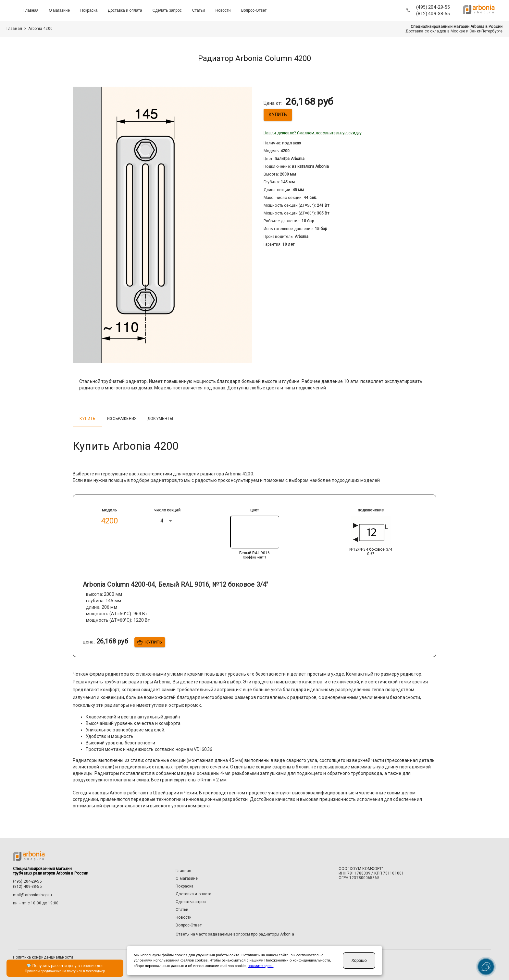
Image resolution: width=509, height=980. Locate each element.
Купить (278, 115)
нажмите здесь (261, 966)
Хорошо (359, 960)
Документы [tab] (160, 419)
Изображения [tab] (122, 419)
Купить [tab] (87, 419)
